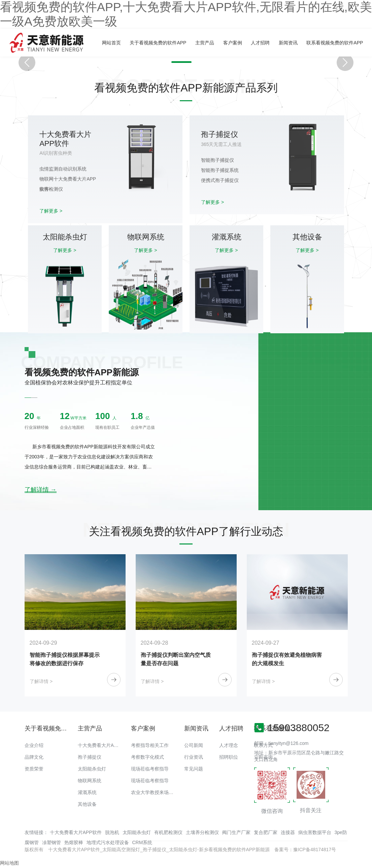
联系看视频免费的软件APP (335, 43)
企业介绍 (34, 745)
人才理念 (229, 745)
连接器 (288, 832)
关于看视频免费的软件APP (158, 43)
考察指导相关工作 (150, 745)
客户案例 (233, 43)
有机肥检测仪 (168, 832)
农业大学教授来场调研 (155, 792)
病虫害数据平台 (315, 832)
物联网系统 (90, 781)
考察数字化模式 (147, 757)
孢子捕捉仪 (90, 757)
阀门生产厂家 (236, 832)
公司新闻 (194, 745)
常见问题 (194, 769)
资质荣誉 (34, 769)
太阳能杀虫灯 (92, 769)
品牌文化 (34, 757)
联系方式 (263, 745)
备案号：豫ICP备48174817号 (305, 850)
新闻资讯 (288, 43)
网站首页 (111, 43)
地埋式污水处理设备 (108, 842)
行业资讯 (194, 757)
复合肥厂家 (266, 832)
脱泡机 (112, 832)
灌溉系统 (87, 792)
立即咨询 (263, 757)
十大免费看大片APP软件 (104, 745)
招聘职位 (229, 757)
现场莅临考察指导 (150, 769)
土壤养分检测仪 (202, 832)
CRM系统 (142, 842)
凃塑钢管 (52, 842)
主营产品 (205, 43)
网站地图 (9, 863)
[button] (180, 62)
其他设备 (87, 804)
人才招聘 (260, 43)
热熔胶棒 (74, 842)
